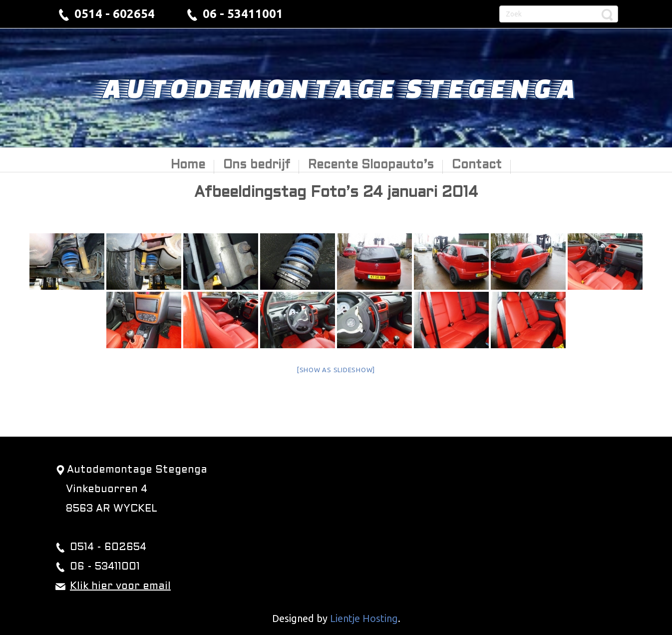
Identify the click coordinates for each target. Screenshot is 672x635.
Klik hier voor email (120, 587)
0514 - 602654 (115, 14)
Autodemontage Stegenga (336, 87)
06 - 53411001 (243, 14)
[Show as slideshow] (336, 370)
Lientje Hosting (364, 618)
